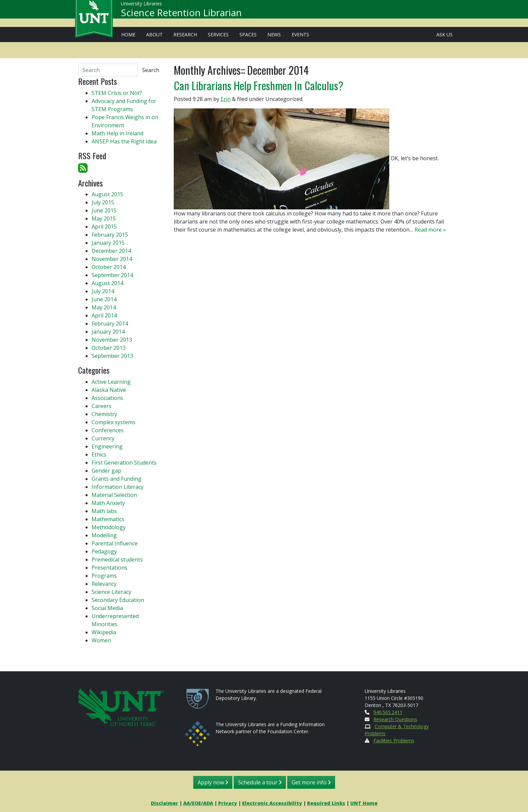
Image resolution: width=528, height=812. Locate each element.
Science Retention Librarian (181, 15)
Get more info (311, 782)
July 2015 (103, 202)
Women (101, 640)
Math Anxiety (108, 503)
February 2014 (110, 324)
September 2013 (112, 356)
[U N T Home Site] (121, 706)
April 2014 (104, 315)
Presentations (109, 568)
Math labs (104, 511)
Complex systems (113, 422)
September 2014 (112, 275)
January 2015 (108, 243)
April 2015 (104, 227)
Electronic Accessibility (272, 803)
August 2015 (107, 194)
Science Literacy (111, 592)
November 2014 (112, 259)
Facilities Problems (394, 740)
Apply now (213, 782)
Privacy (228, 803)
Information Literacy (118, 487)
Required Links (326, 803)
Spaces (248, 35)
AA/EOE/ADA (198, 803)
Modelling (104, 535)
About (154, 35)
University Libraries (141, 7)
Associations (107, 398)
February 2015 (110, 235)
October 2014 (109, 267)
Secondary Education (118, 600)
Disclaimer (164, 803)
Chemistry (104, 414)
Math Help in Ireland (118, 133)
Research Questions (395, 719)
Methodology (109, 527)
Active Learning (111, 382)
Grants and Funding (117, 479)
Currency (103, 438)
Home (128, 35)
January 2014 (108, 332)
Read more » (430, 230)
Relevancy (104, 584)
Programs (104, 576)
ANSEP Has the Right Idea (124, 141)
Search (151, 70)
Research (185, 35)
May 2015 (104, 218)
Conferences (108, 430)
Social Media (107, 608)
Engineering (107, 446)
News (274, 35)
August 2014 (107, 283)
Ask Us (444, 35)
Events (300, 35)
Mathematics (108, 519)
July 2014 (103, 291)
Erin (226, 99)
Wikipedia (104, 632)
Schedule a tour (260, 782)
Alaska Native (109, 390)
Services (218, 35)
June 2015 (104, 210)
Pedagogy (104, 551)
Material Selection (114, 495)
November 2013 (112, 340)
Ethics (99, 454)
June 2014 (104, 299)
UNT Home (364, 803)
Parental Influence (115, 543)
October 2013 (109, 348)
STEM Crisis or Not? (117, 93)
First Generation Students (124, 463)
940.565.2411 (388, 712)
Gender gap (106, 471)
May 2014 (104, 307)
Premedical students (117, 560)
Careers (102, 406)
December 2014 (111, 251)
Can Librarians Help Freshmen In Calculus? (259, 85)
